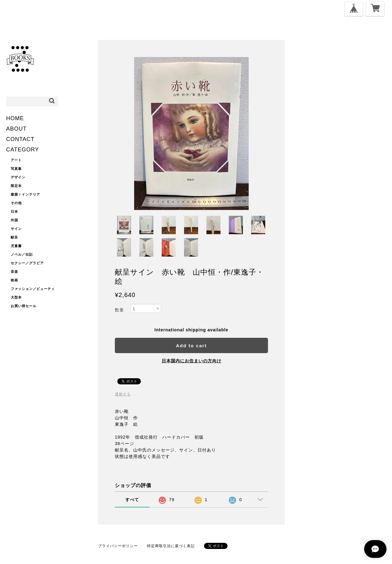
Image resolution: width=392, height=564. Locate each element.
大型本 (16, 297)
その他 (16, 203)
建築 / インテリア (25, 194)
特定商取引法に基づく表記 (171, 546)
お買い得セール (24, 306)
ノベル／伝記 (22, 254)
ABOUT (16, 129)
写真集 (16, 169)
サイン (16, 229)
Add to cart (191, 346)
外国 (14, 220)
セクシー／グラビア (27, 263)
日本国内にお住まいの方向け (192, 361)
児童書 (16, 246)
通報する (123, 394)
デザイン (18, 177)
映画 (14, 280)
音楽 (14, 272)
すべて (132, 500)
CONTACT (20, 139)
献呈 (14, 237)
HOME (15, 118)
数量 (119, 310)
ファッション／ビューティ (33, 289)
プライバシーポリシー (118, 546)
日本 (14, 211)
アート (16, 160)
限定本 (16, 186)
